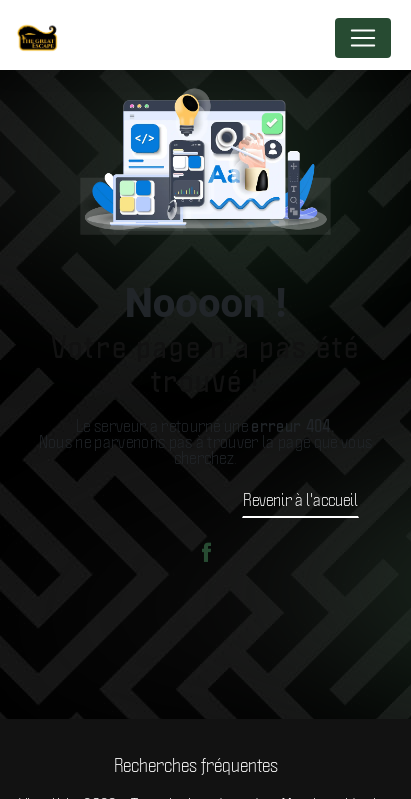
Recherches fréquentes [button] (196, 764)
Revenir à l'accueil (300, 499)
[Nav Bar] (363, 38)
